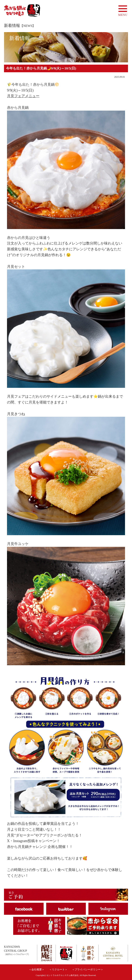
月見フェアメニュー (23, 96)
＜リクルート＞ (58, 969)
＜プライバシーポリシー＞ (88, 969)
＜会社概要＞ (37, 969)
